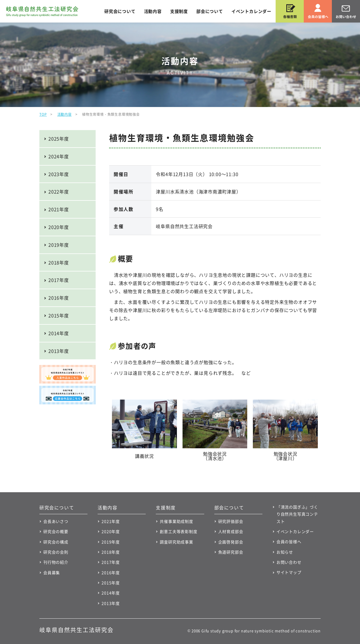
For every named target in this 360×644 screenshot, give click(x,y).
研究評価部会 (231, 521)
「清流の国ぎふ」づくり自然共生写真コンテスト (297, 514)
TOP (43, 114)
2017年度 (59, 280)
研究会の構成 (56, 542)
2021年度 (59, 209)
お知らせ (285, 552)
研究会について (120, 11)
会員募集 (52, 572)
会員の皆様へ (289, 542)
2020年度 (59, 227)
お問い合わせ (289, 562)
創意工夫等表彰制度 (178, 531)
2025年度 (59, 139)
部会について (210, 11)
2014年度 (59, 333)
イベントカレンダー (251, 11)
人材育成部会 (231, 531)
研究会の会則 (56, 552)
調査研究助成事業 (176, 542)
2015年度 (59, 315)
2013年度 (59, 351)
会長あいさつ (56, 521)
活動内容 (153, 11)
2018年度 (59, 262)
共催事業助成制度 (176, 521)
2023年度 (59, 174)
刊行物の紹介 (56, 562)
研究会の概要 (56, 531)
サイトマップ (289, 572)
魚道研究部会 (231, 552)
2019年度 (59, 245)
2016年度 (59, 298)
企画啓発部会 (231, 542)
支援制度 (179, 11)
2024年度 (59, 156)
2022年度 (59, 191)
